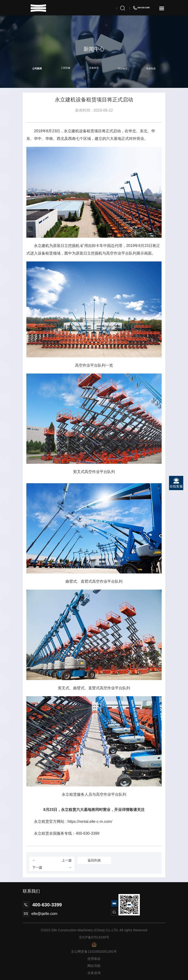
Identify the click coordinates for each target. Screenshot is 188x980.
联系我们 (31, 891)
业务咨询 (94, 973)
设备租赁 (94, 68)
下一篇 (52, 867)
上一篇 (52, 860)
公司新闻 (37, 69)
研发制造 (151, 69)
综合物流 (122, 69)
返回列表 (94, 860)
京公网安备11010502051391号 (94, 952)
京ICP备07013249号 (94, 937)
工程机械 (66, 68)
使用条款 (94, 959)
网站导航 (94, 966)
